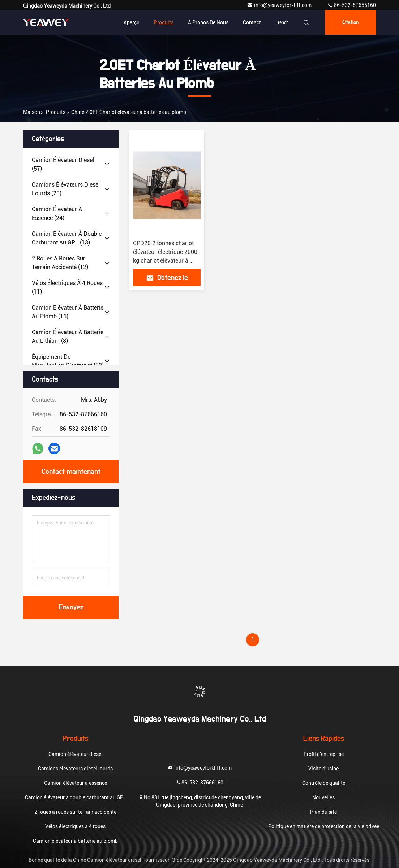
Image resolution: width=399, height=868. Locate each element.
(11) (67, 287)
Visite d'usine (323, 769)
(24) (57, 214)
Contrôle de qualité (324, 783)
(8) (68, 337)
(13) (67, 238)
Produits (164, 22)
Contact (252, 22)
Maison (32, 112)
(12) (60, 263)
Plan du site (323, 812)
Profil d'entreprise (324, 754)
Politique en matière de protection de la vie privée (324, 826)
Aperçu (132, 22)
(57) (63, 164)
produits (56, 112)
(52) (68, 361)
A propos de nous (208, 22)
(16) (68, 312)
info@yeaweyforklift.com (280, 5)
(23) (66, 189)
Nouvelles (323, 797)
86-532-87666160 (351, 5)
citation (350, 22)
